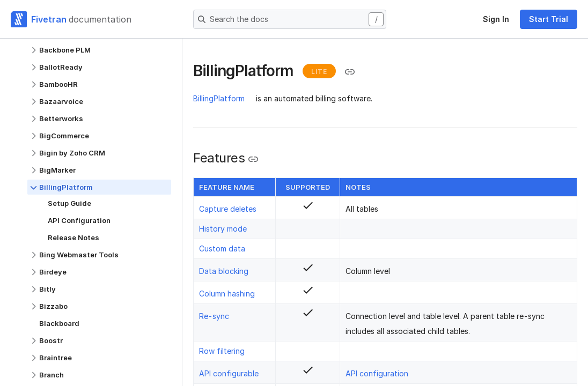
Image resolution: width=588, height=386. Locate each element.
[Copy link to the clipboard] (350, 72)
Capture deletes (228, 209)
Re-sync (214, 316)
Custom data (222, 248)
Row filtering (222, 351)
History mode (223, 229)
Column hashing (227, 294)
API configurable (229, 373)
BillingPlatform (219, 98)
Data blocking (224, 271)
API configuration (377, 373)
